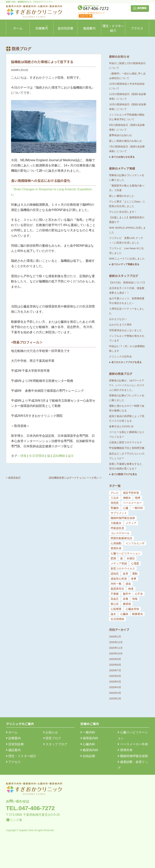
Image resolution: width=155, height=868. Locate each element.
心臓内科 (88, 744)
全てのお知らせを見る (123, 157)
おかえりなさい (118, 319)
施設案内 (89, 28)
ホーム (18, 28)
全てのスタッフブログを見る (127, 362)
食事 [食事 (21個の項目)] (134, 579)
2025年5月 (115, 682)
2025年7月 (115, 670)
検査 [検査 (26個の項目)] (131, 589)
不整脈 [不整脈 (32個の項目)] (115, 594)
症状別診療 (65, 28)
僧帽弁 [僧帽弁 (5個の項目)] (127, 498)
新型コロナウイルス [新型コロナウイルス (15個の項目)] (123, 569)
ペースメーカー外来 (133, 744)
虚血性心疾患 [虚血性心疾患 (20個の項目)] (119, 579)
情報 (23, 456)
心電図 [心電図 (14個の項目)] (135, 563)
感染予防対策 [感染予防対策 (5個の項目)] (131, 493)
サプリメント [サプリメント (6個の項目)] (119, 513)
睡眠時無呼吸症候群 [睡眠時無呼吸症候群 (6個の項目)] (123, 518)
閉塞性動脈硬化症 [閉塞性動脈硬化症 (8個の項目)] (121, 538)
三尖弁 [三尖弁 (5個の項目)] (115, 498)
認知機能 (59, 456)
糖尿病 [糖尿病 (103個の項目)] (127, 604)
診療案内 (42, 28)
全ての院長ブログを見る (124, 474)
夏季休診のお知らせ (120, 135)
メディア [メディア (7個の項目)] (131, 523)
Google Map (86, 16)
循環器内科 (89, 738)
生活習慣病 (37, 456)
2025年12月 (116, 642)
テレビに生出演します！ (123, 212)
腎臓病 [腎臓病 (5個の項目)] (115, 508)
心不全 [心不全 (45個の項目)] (139, 594)
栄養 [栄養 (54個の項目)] (126, 599)
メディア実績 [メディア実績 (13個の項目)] (119, 563)
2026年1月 (115, 637)
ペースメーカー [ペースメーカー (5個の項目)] (132, 503)
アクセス (137, 28)
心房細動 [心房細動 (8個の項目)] (116, 543)
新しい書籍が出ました (122, 196)
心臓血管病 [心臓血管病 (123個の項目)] (132, 609)
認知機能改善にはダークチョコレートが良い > (75, 478)
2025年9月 (115, 659)
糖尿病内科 (89, 750)
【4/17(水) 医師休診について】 (127, 283)
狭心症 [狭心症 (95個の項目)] (115, 604)
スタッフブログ (55, 744)
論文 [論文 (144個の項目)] (113, 614)
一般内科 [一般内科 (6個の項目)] (138, 508)
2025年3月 (115, 693)
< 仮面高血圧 (13, 478)
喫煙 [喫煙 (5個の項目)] (138, 498)
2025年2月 (115, 699)
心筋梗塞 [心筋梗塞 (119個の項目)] (116, 609)
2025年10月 (116, 653)
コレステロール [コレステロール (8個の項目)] (120, 533)
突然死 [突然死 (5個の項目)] (115, 503)
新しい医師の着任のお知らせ (125, 141)
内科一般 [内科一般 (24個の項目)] (116, 584)
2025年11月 (116, 648)
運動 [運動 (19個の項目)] (135, 574)
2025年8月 (115, 665)
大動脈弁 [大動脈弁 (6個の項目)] (116, 523)
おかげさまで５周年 (120, 325)
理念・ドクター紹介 (113, 28)
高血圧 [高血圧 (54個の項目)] (115, 599)
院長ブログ (52, 738)
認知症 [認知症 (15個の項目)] (115, 574)
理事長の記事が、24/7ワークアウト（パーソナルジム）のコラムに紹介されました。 (127, 385)
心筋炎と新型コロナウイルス (125, 442)
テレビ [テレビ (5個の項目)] (115, 493)
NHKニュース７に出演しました (127, 259)
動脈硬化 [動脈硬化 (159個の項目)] (138, 614)
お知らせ (51, 732)
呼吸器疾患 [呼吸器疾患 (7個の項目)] (117, 528)
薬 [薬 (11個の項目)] (121, 558)
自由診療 (88, 756)
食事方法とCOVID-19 (121, 426)
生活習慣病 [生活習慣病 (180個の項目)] (117, 619)
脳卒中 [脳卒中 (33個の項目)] (127, 594)
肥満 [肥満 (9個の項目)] (113, 558)
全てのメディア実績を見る (125, 264)
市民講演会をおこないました (125, 330)
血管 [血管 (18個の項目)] (126, 574)
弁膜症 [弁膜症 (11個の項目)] (131, 558)
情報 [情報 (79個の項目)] (135, 599)
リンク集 (16, 820)
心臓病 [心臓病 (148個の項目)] (124, 614)
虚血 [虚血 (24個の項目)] (128, 584)
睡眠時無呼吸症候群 (133, 756)
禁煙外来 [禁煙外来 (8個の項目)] (116, 548)
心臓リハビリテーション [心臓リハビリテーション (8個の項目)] (126, 553)
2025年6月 (115, 676)
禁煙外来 (125, 750)
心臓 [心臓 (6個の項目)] (126, 508)
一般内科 (88, 732)
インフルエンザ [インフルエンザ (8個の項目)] (135, 543)
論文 (71, 456)
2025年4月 (115, 687)
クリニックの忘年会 (120, 357)
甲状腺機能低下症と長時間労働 (127, 448)
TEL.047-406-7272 (30, 808)
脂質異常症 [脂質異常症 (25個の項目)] (117, 589)
